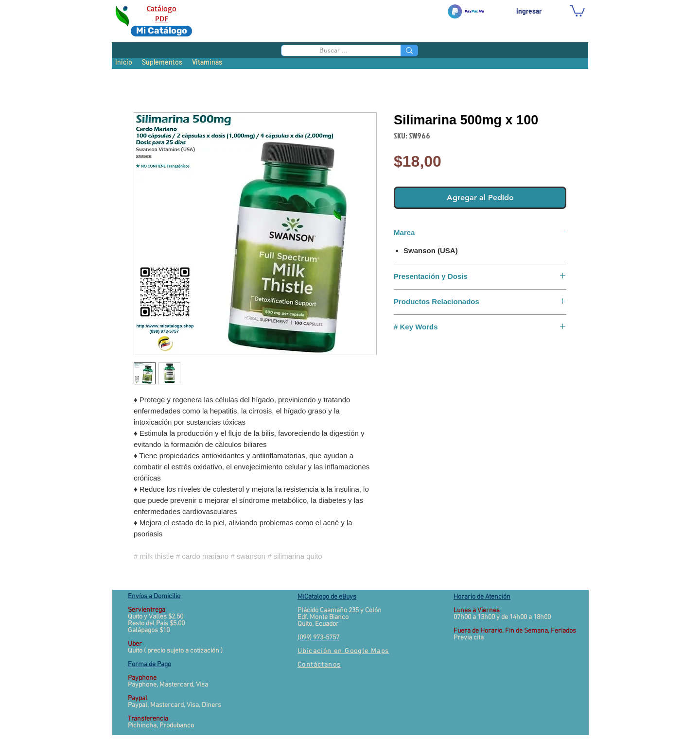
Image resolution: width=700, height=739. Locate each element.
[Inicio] (123, 62)
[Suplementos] (162, 62)
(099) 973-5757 (318, 638)
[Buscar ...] (333, 50)
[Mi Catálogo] (161, 31)
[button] (577, 10)
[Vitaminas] (207, 62)
